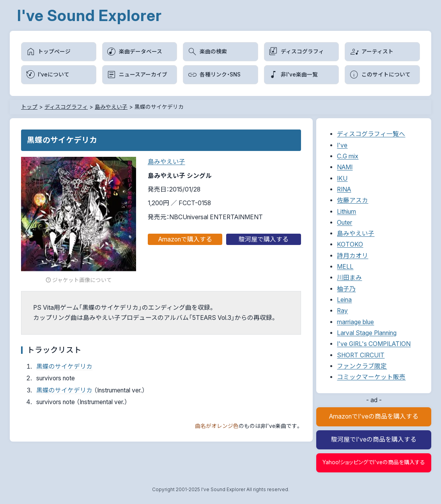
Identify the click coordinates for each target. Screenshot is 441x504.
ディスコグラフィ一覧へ (371, 134)
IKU (342, 178)
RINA (344, 189)
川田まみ (349, 278)
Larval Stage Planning (367, 333)
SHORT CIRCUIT (361, 355)
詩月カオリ (352, 256)
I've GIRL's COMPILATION (374, 344)
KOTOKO (350, 244)
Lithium (346, 212)
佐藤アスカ (352, 200)
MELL (345, 267)
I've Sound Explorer (89, 15)
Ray (342, 311)
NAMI (345, 167)
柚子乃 (346, 289)
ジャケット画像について (78, 280)
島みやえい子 (166, 162)
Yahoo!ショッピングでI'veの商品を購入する (374, 462)
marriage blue (355, 322)
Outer (344, 223)
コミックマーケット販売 (371, 377)
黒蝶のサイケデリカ (64, 366)
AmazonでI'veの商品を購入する (374, 416)
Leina (344, 300)
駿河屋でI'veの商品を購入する (374, 439)
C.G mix (348, 156)
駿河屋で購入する (264, 239)
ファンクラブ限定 (362, 366)
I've (342, 145)
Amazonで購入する (185, 239)
